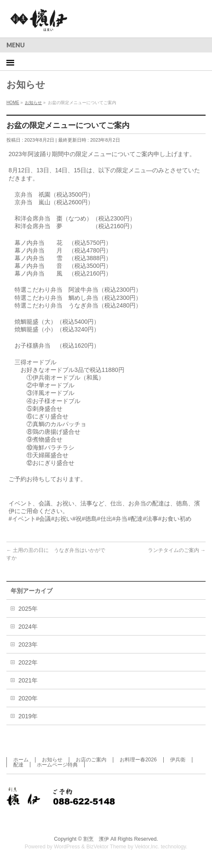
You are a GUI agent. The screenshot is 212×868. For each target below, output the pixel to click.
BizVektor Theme (106, 847)
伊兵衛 (178, 760)
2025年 (28, 609)
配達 (18, 765)
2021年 (28, 680)
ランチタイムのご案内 (177, 550)
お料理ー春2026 (138, 760)
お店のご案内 (91, 760)
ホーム (21, 760)
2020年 (28, 698)
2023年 (28, 644)
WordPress (67, 847)
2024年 (28, 627)
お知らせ (52, 760)
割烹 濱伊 (96, 839)
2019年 (28, 716)
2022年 (28, 662)
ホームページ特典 (57, 765)
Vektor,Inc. (147, 847)
